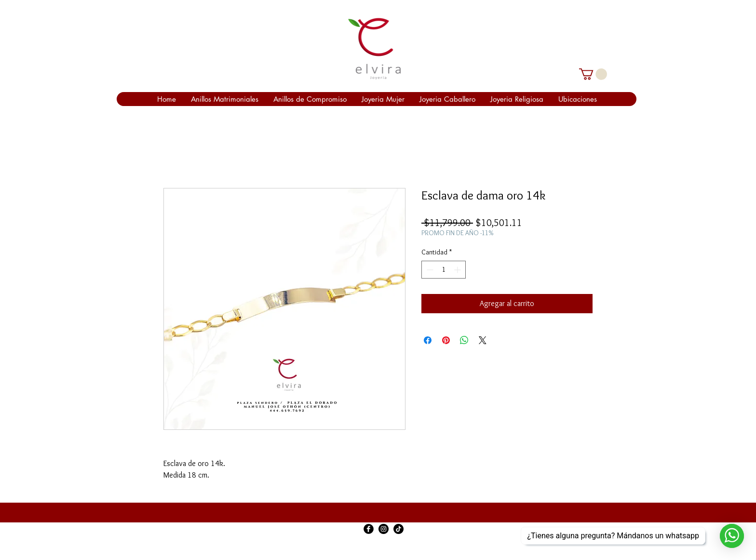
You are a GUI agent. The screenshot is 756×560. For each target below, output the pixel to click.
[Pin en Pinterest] (446, 340)
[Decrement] (429, 270)
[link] (593, 74)
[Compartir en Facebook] (428, 340)
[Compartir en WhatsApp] (464, 340)
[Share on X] (483, 340)
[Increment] (458, 270)
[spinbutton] (444, 270)
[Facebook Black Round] (369, 529)
